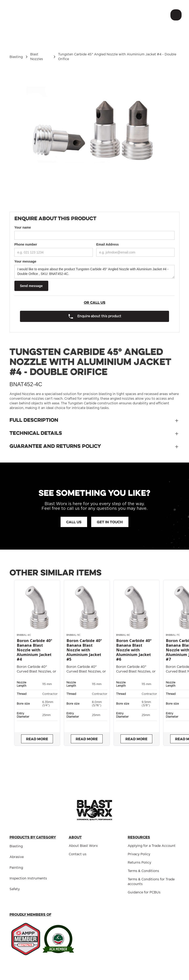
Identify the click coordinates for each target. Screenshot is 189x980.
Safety (15, 889)
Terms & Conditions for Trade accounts (151, 882)
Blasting (16, 846)
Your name (23, 227)
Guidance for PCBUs (144, 892)
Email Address (108, 244)
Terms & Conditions (143, 871)
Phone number (26, 244)
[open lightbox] (95, 135)
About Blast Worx (83, 846)
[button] (175, 15)
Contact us (78, 854)
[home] (35, 15)
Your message (25, 261)
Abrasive (17, 857)
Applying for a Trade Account (152, 846)
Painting (16, 868)
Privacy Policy (139, 854)
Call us (74, 522)
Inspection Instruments (28, 879)
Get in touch (110, 522)
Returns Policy (139, 863)
